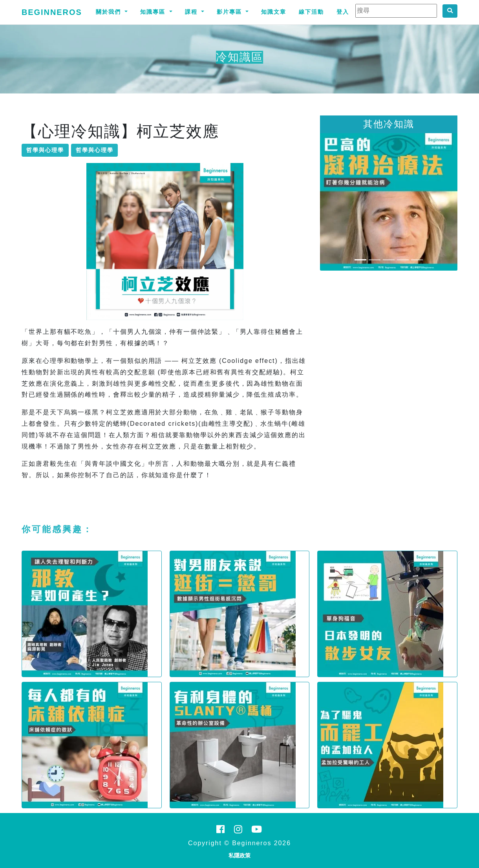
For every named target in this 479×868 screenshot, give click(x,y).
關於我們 (110, 12)
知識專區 (154, 12)
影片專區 (230, 12)
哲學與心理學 (45, 150)
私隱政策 (239, 855)
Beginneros (52, 12)
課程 (192, 12)
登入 (343, 12)
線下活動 (311, 12)
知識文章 (274, 12)
